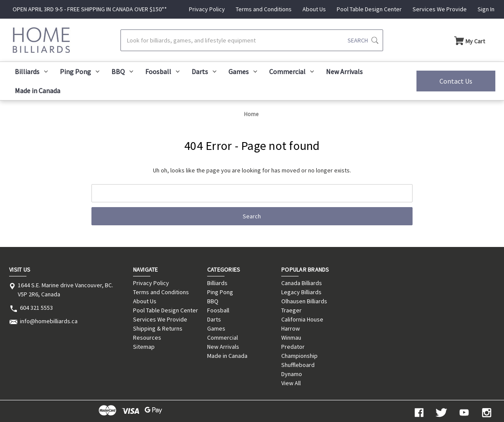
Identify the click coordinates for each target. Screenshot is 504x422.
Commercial (291, 71)
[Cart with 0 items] (470, 40)
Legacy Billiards (301, 292)
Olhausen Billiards (304, 301)
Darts (204, 71)
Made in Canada (37, 91)
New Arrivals (344, 71)
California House (302, 319)
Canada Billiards (302, 283)
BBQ (122, 71)
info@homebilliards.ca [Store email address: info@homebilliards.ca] (49, 321)
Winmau (291, 338)
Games (243, 71)
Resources (147, 338)
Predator (293, 347)
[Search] (252, 40)
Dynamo (292, 374)
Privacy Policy (207, 9)
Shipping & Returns (158, 328)
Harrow (291, 328)
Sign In (486, 9)
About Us (314, 9)
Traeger (291, 310)
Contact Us (456, 81)
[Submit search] (363, 40)
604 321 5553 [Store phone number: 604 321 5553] (36, 308)
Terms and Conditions (264, 9)
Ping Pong (80, 71)
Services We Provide (440, 9)
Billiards (31, 71)
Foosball (162, 71)
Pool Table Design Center (369, 9)
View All (291, 383)
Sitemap (144, 347)
